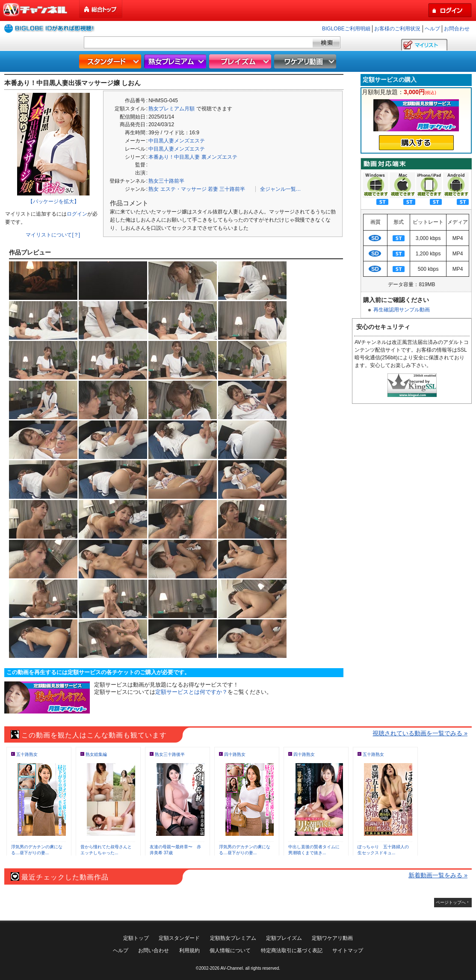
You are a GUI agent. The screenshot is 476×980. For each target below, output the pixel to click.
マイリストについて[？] (53, 235)
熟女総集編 (96, 754)
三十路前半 (232, 189)
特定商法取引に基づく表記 (292, 950)
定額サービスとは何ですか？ (191, 692)
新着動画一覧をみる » (438, 875)
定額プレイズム (284, 938)
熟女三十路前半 (166, 181)
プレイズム (241, 61)
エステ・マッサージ (183, 189)
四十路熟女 (235, 754)
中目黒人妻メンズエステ (177, 141)
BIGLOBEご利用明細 (346, 29)
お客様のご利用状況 (397, 29)
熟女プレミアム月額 (171, 109)
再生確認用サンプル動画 (402, 310)
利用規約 (189, 950)
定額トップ (136, 938)
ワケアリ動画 (306, 61)
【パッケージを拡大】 (53, 201)
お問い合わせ (154, 950)
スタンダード (111, 61)
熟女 (154, 189)
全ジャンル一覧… (281, 189)
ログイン (77, 214)
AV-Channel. (232, 968)
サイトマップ (348, 950)
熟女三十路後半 (170, 754)
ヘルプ (432, 29)
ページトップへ (451, 902)
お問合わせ (457, 29)
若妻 (213, 189)
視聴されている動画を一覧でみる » (420, 733)
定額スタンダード (179, 938)
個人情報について (230, 950)
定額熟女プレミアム (233, 938)
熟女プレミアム (176, 61)
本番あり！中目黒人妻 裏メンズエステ (193, 157)
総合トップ (101, 9)
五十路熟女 (27, 754)
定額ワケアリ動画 (332, 938)
